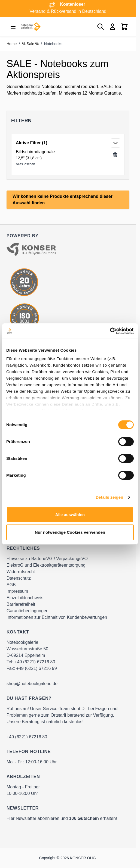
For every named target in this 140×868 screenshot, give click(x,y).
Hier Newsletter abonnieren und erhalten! (62, 818)
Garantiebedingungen (28, 611)
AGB (11, 585)
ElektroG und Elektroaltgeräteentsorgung (46, 565)
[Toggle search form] (101, 27)
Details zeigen (109, 497)
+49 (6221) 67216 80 (35, 662)
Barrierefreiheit (21, 604)
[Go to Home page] (31, 27)
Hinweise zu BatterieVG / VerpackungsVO (47, 559)
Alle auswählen (70, 515)
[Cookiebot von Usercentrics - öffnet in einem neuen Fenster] (110, 331)
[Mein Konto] (112, 27)
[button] (68, 121)
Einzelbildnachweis (25, 598)
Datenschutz (19, 578)
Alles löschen (25, 164)
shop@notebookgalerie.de (32, 684)
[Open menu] (13, 27)
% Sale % (30, 44)
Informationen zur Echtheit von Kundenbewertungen (57, 617)
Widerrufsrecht (21, 572)
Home (12, 44)
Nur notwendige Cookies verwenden (70, 532)
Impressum (17, 591)
